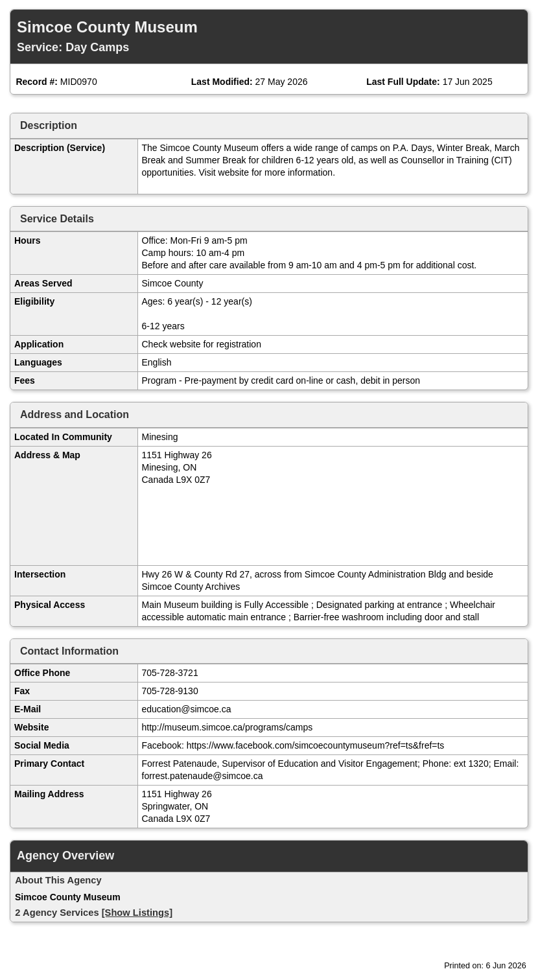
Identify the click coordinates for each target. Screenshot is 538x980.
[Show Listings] (137, 913)
